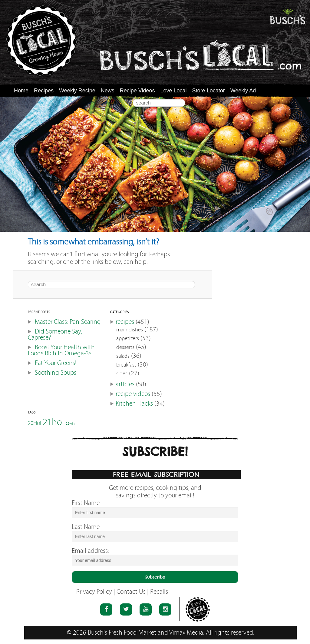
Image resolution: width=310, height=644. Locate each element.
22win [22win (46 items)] (70, 424)
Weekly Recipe (77, 91)
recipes (125, 322)
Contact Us (131, 592)
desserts (125, 347)
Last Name (86, 527)
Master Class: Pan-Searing (68, 322)
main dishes (130, 330)
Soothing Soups (56, 373)
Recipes (44, 91)
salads (123, 356)
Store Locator (209, 91)
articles (125, 384)
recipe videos (133, 394)
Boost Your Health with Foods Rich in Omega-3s (61, 350)
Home (21, 91)
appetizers (128, 339)
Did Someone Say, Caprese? (55, 335)
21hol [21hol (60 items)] (53, 422)
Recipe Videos (137, 91)
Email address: (90, 551)
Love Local (174, 91)
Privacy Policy (94, 592)
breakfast (126, 365)
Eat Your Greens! (56, 363)
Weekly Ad (243, 91)
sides (122, 374)
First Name (86, 503)
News (108, 91)
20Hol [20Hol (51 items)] (35, 423)
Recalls (159, 592)
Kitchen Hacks (134, 404)
